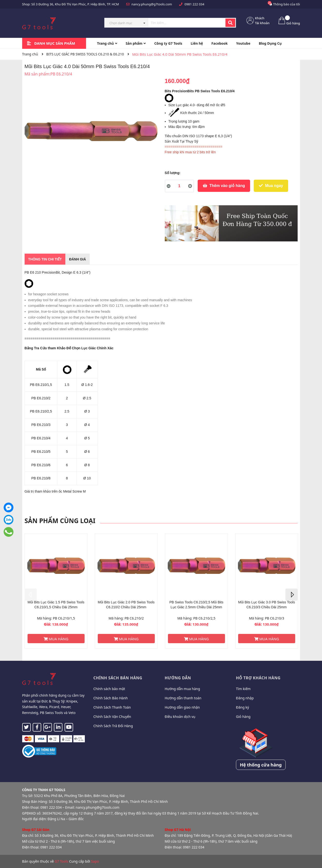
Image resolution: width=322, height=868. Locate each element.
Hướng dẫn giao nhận (182, 707)
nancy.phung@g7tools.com (152, 4)
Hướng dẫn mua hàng (182, 689)
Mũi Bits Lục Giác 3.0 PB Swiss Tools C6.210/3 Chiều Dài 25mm (267, 605)
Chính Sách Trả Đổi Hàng (113, 726)
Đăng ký (243, 707)
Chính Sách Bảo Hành (111, 698)
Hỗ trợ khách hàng (258, 678)
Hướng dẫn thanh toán (183, 698)
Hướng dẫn (178, 678)
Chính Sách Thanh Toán (112, 707)
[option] (56, 591)
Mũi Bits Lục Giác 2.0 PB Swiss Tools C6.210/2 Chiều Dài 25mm (126, 605)
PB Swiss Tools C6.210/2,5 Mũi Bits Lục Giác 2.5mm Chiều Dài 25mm (196, 605)
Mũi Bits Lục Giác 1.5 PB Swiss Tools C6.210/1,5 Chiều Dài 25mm (56, 605)
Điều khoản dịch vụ (180, 717)
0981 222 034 (194, 4)
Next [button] (292, 595)
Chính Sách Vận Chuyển (112, 717)
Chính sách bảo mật (109, 689)
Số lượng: (173, 173)
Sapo (95, 861)
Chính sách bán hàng (118, 678)
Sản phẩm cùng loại (60, 521)
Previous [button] (31, 595)
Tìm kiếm (243, 689)
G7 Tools (61, 861)
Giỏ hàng (243, 717)
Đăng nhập (245, 698)
